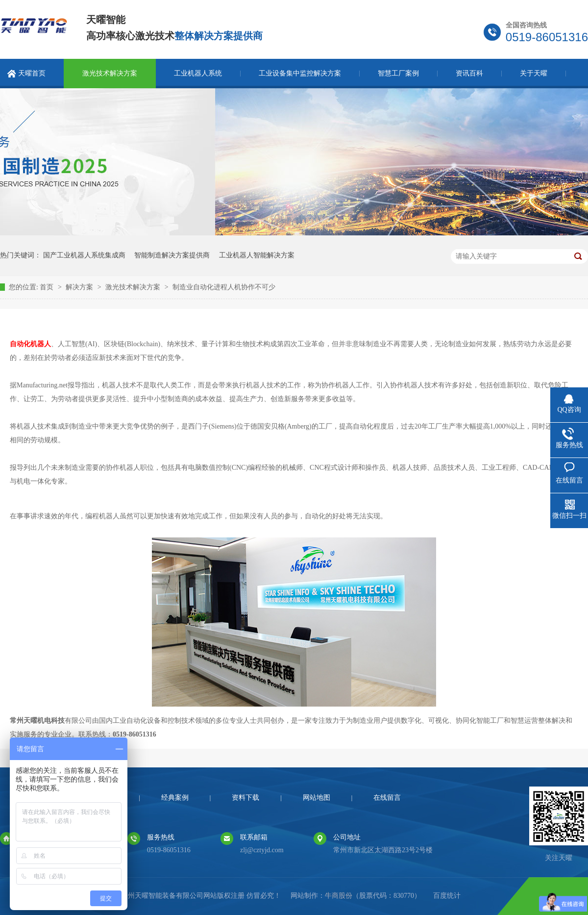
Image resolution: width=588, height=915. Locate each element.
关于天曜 (534, 73)
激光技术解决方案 (110, 73)
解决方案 (80, 287)
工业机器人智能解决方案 (257, 255)
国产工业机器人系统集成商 (84, 255)
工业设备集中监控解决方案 (300, 73)
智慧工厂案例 (398, 73)
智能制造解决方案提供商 (172, 255)
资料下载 (245, 798)
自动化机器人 (30, 344)
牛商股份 (339, 896)
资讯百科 (469, 73)
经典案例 (175, 798)
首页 (48, 287)
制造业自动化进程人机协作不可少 (224, 287)
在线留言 (387, 798)
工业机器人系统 (198, 73)
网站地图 (317, 798)
